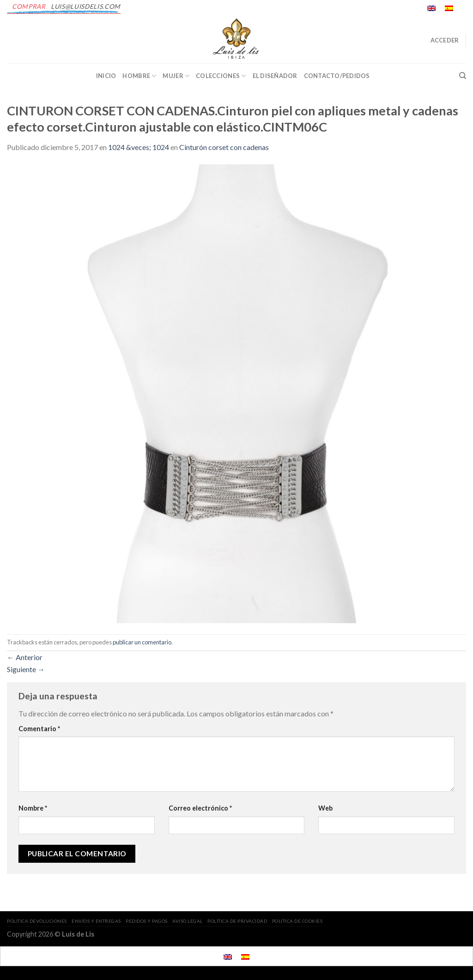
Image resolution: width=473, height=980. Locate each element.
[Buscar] (463, 76)
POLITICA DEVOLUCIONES (37, 921)
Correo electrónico (200, 808)
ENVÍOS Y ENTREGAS (96, 921)
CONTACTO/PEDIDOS (337, 76)
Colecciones (221, 76)
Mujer (176, 76)
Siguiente (26, 669)
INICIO (106, 76)
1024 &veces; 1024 (139, 147)
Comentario (39, 729)
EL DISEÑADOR (275, 76)
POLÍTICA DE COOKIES (297, 921)
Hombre (139, 76)
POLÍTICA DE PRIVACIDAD (237, 921)
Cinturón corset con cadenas (224, 147)
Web (325, 808)
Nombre (33, 808)
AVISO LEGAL (188, 921)
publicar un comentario (142, 642)
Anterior (25, 657)
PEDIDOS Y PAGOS (147, 921)
